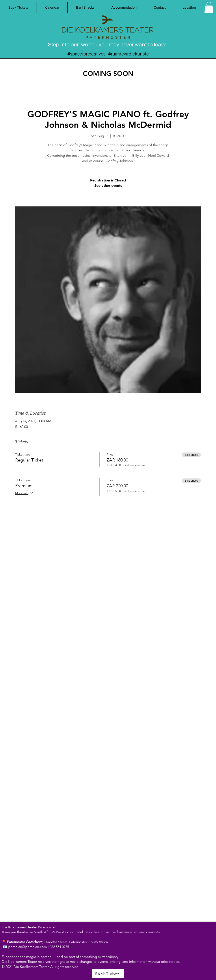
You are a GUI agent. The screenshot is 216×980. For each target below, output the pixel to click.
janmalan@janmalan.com (27, 947)
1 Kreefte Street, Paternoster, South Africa (75, 942)
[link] (209, 7)
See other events (108, 186)
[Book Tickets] (108, 974)
